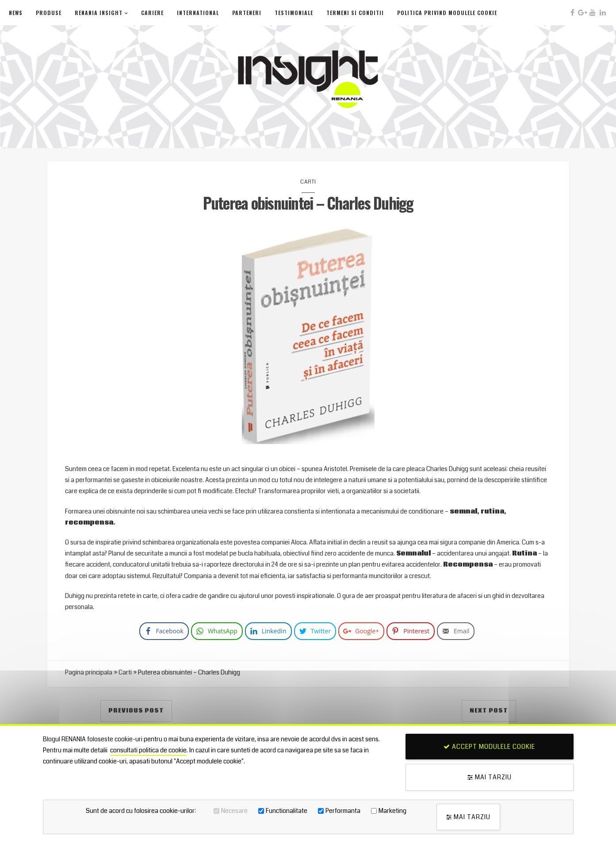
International (198, 13)
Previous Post (136, 711)
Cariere (152, 13)
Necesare (234, 811)
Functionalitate (287, 811)
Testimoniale (294, 13)
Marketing (392, 811)
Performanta (343, 811)
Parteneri (247, 13)
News (16, 13)
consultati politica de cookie (148, 750)
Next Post (489, 711)
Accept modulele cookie (489, 747)
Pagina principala (89, 672)
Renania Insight (99, 13)
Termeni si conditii (355, 13)
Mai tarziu (490, 777)
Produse (49, 13)
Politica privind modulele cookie (447, 13)
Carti (308, 182)
